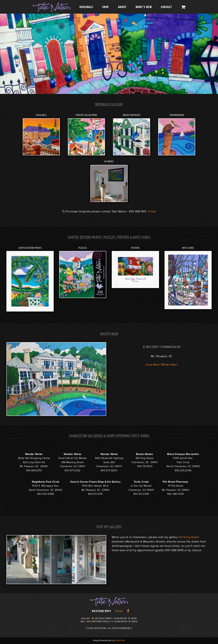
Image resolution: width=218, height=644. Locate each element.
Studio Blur (120, 640)
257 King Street (189, 537)
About (122, 7)
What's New (144, 7)
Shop (106, 7)
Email (152, 211)
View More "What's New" (162, 365)
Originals (86, 7)
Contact (167, 7)
